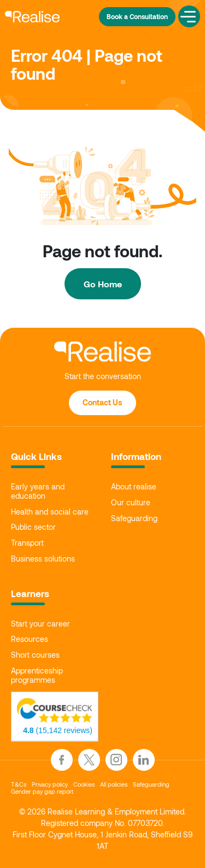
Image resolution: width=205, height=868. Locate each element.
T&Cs (19, 784)
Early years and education (38, 491)
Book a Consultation (137, 16)
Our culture (131, 503)
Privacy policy (50, 784)
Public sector (33, 527)
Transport (27, 543)
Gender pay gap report (42, 791)
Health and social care (50, 512)
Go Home (103, 284)
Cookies (84, 784)
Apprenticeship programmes (37, 675)
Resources (30, 639)
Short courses (35, 655)
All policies (114, 784)
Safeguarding (134, 518)
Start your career (40, 624)
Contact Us (102, 402)
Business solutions (43, 559)
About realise (134, 487)
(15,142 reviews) (58, 730)
